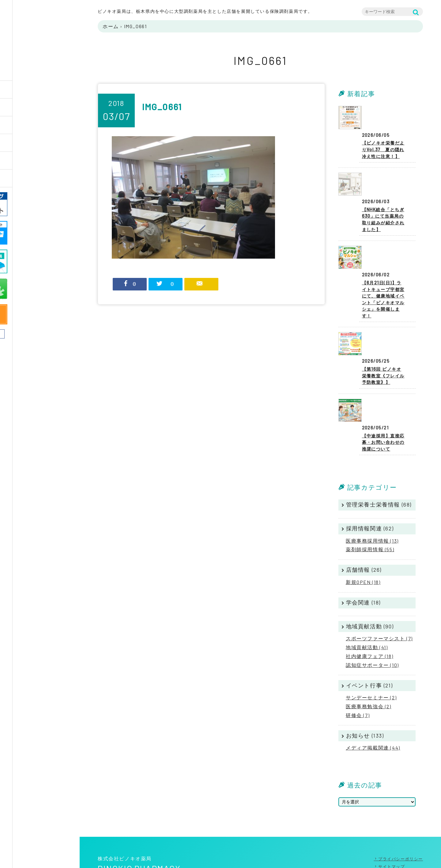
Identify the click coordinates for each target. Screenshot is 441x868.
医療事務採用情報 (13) (372, 505)
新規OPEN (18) (363, 546)
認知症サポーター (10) (372, 629)
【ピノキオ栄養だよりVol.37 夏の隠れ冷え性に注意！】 (385, 136)
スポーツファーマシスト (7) (379, 603)
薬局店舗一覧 (32, 143)
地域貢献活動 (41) (367, 612)
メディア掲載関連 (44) (373, 712)
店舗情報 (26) (364, 534)
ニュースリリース (38, 178)
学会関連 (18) (363, 567)
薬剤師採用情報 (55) (370, 514)
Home (23, 90)
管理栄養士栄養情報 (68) (379, 469)
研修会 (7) (358, 680)
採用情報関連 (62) (370, 493)
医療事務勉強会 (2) (369, 671)
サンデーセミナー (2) (371, 662)
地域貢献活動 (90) (370, 591)
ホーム (111, 26)
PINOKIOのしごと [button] (38, 125)
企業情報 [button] (27, 107)
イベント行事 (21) (369, 650)
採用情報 (27, 161)
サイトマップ (392, 831)
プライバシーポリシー (401, 823)
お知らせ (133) (365, 700)
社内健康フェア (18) (369, 621)
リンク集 (387, 839)
